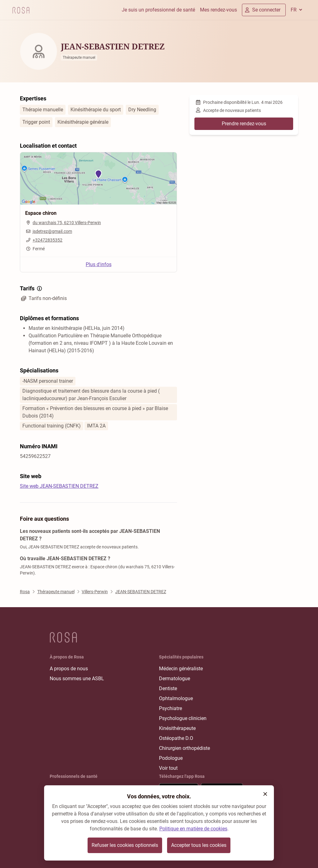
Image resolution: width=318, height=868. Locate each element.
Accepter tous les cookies (199, 845)
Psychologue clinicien (183, 718)
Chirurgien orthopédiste (184, 748)
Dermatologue (175, 679)
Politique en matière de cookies (193, 829)
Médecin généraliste (181, 669)
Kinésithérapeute (177, 728)
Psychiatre (170, 708)
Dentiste (168, 688)
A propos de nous (69, 669)
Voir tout (168, 768)
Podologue (171, 758)
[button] (265, 794)
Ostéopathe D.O (176, 738)
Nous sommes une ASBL (77, 679)
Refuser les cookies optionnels (125, 845)
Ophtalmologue (176, 698)
